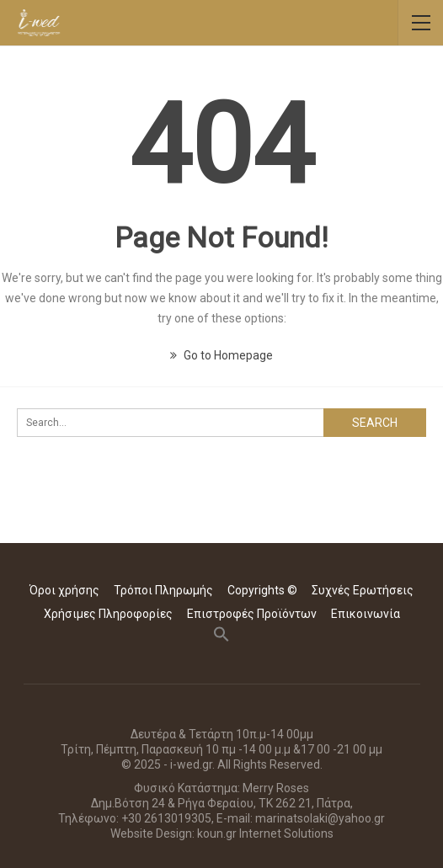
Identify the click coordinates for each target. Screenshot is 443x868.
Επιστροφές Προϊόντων (252, 614)
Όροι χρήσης (64, 590)
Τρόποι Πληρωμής (163, 590)
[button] (221, 638)
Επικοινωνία (366, 614)
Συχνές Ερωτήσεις (363, 590)
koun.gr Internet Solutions (265, 833)
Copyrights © (262, 590)
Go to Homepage (221, 355)
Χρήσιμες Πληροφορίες (108, 614)
